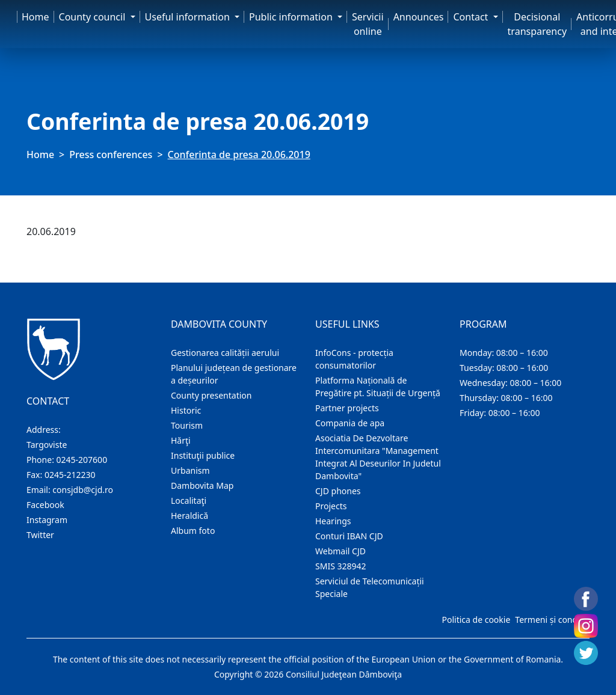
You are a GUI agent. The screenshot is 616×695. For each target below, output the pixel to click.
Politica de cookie (476, 620)
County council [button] (94, 17)
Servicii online (368, 24)
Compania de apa (350, 423)
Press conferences (111, 155)
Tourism (187, 425)
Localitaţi (189, 501)
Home (35, 17)
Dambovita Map (202, 485)
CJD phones (338, 491)
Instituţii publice (203, 455)
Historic (186, 410)
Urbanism (190, 470)
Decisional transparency (537, 24)
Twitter (40, 535)
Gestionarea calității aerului (225, 353)
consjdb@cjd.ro (83, 490)
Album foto (193, 531)
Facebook (45, 505)
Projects (331, 506)
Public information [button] (292, 17)
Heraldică (189, 516)
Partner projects (347, 408)
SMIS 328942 (341, 566)
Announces (419, 17)
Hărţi (181, 440)
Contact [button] (472, 17)
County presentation (211, 395)
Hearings (333, 521)
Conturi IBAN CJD (349, 536)
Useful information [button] (189, 17)
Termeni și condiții (551, 620)
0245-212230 (70, 475)
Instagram (47, 520)
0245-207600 (82, 460)
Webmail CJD (340, 551)
